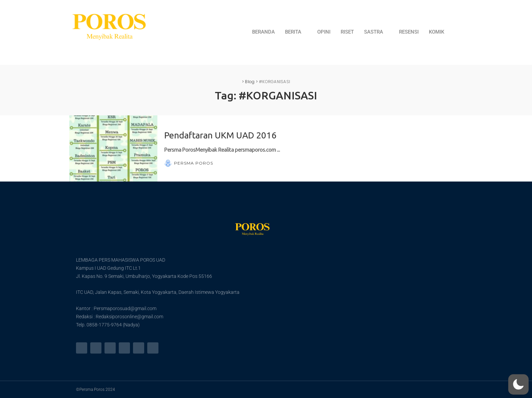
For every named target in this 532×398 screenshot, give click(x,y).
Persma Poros (194, 163)
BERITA (296, 32)
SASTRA (376, 32)
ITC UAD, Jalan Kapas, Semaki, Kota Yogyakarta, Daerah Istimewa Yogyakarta (158, 292)
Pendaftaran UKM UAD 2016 (220, 135)
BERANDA (263, 32)
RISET (347, 32)
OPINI (324, 32)
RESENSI (409, 32)
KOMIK (436, 32)
